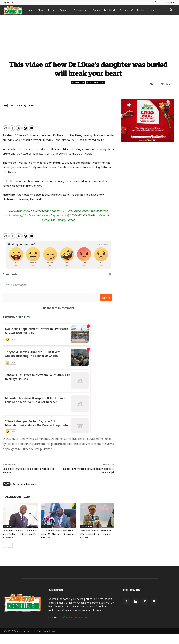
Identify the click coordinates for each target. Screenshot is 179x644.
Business (65, 10)
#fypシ (31, 215)
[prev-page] (5, 542)
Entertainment (81, 10)
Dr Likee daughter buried (25, 481)
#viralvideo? (82, 211)
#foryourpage (57, 215)
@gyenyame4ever (20, 211)
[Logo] (15, 10)
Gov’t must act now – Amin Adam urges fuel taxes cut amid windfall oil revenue (20, 531)
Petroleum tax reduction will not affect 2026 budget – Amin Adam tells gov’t (58, 531)
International (86, 523)
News (41, 10)
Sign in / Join (10, 2)
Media (142, 10)
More (155, 10)
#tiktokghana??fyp (44, 211)
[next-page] (10, 542)
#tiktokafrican (99, 211)
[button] (171, 10)
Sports (96, 10)
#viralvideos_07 (16, 215)
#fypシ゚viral (65, 211)
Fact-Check (110, 10)
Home (31, 10)
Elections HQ (126, 10)
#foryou (43, 215)
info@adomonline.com (75, 614)
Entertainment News (95, 83)
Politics (52, 10)
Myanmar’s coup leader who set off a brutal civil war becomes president (96, 531)
